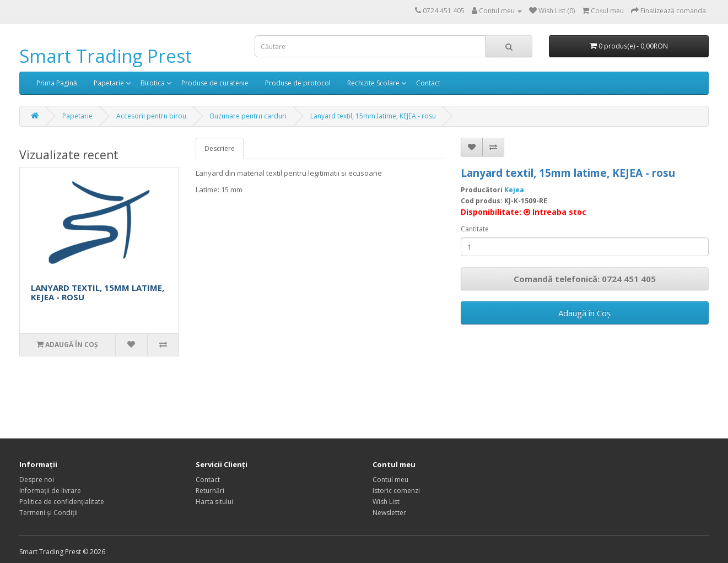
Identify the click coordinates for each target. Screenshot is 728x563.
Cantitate (475, 229)
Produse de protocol (298, 83)
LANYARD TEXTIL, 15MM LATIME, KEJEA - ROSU (98, 292)
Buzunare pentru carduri (248, 116)
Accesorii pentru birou (151, 116)
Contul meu (390, 480)
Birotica (153, 83)
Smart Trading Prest (106, 56)
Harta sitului (214, 502)
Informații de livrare (50, 491)
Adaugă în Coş (584, 313)
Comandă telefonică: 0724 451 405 (585, 279)
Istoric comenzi (396, 491)
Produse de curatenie (215, 83)
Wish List (386, 502)
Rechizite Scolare (373, 83)
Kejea (514, 190)
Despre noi (37, 480)
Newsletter (389, 513)
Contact (428, 83)
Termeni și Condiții (48, 513)
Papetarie (109, 83)
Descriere (220, 148)
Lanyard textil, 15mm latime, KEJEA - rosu (373, 116)
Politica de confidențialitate (62, 502)
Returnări (210, 491)
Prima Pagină (57, 83)
